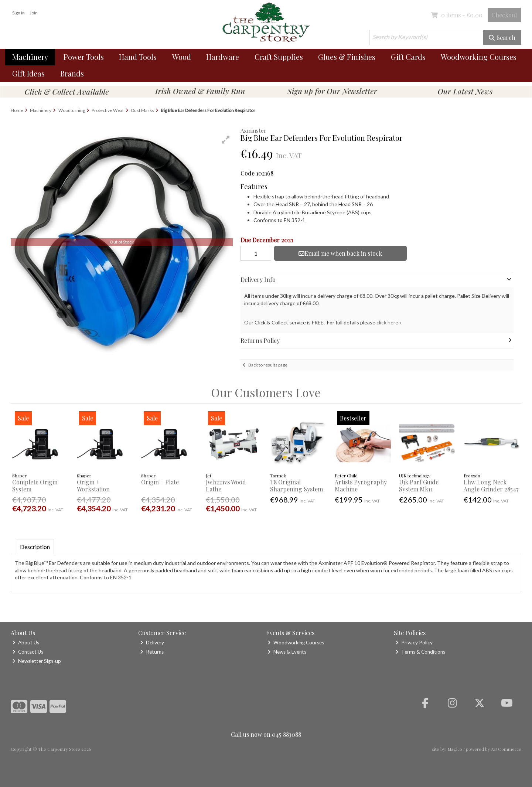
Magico (455, 749)
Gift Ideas (28, 73)
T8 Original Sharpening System (296, 486)
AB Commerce (506, 749)
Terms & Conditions (420, 652)
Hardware (223, 57)
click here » (389, 322)
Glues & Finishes (347, 57)
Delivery (152, 643)
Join (34, 13)
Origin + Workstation (93, 486)
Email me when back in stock (340, 253)
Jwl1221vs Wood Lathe (226, 486)
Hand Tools (138, 57)
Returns (152, 652)
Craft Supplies (279, 57)
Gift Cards (408, 57)
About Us (26, 643)
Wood (182, 57)
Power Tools (84, 57)
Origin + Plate (160, 482)
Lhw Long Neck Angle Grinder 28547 (491, 486)
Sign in (18, 13)
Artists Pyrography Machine (361, 486)
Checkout (504, 15)
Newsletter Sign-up (37, 661)
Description (35, 547)
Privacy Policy (414, 643)
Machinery (30, 57)
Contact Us (28, 652)
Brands (72, 73)
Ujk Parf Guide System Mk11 (419, 486)
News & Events (287, 652)
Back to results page (268, 365)
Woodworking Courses (479, 57)
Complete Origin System (35, 486)
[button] (226, 140)
